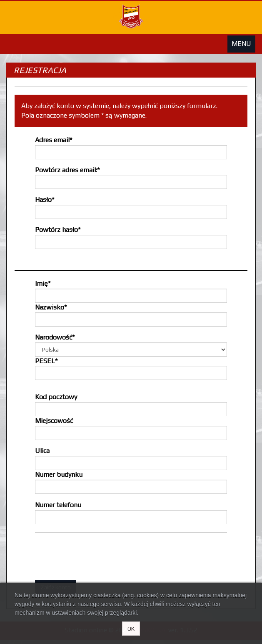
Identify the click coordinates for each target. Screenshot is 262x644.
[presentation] (98, 558)
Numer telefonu (58, 505)
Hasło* (45, 200)
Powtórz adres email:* (67, 170)
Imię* (43, 283)
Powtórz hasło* (58, 230)
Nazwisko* (51, 307)
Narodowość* (55, 337)
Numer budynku (59, 474)
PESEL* (46, 361)
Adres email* (54, 140)
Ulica (42, 451)
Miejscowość (54, 421)
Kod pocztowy (56, 397)
